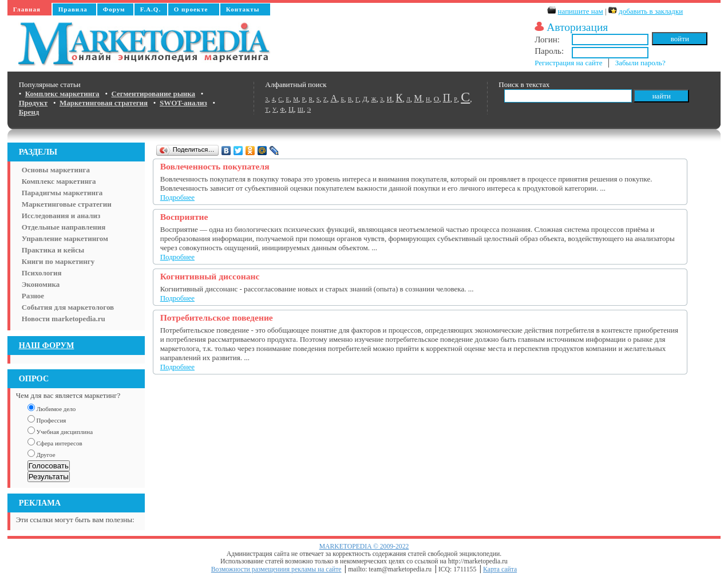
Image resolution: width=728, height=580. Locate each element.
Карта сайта (500, 569)
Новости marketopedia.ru (64, 319)
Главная (27, 9)
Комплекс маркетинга (59, 181)
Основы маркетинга (56, 170)
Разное (33, 296)
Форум (114, 9)
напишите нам (581, 11)
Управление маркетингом (65, 238)
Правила (73, 9)
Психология (42, 273)
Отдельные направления (64, 227)
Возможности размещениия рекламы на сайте (276, 569)
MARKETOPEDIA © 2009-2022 (364, 547)
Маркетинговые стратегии (67, 204)
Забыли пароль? (640, 63)
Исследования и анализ (61, 216)
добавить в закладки (651, 11)
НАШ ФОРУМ (47, 345)
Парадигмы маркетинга (62, 193)
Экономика (41, 284)
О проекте (191, 9)
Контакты (243, 9)
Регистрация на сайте (568, 63)
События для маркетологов (68, 307)
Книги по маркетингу (58, 261)
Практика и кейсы (53, 250)
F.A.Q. (151, 9)
